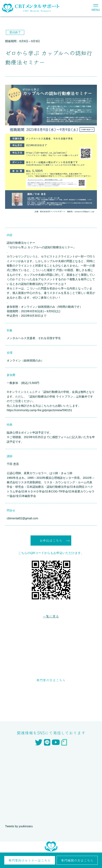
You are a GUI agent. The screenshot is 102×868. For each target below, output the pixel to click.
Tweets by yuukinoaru (19, 826)
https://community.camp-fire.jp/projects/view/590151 (39, 410)
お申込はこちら (51, 540)
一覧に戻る (51, 616)
